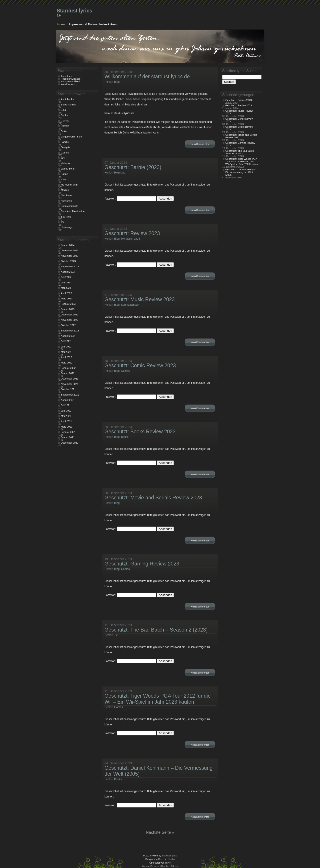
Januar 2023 (68, 309)
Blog (117, 82)
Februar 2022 (68, 368)
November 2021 (70, 384)
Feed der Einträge (71, 79)
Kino (63, 179)
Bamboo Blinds (169, 866)
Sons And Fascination (73, 211)
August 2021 (68, 400)
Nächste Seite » (160, 832)
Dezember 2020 (70, 443)
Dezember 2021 (70, 379)
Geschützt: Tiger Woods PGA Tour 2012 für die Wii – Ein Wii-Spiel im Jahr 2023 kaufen (158, 699)
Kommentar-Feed (70, 81)
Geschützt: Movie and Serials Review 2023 (153, 498)
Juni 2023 (66, 283)
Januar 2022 (68, 373)
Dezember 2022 (70, 315)
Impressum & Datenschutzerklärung (94, 24)
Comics (126, 371)
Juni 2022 (66, 347)
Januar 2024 (68, 245)
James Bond (68, 169)
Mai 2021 (66, 416)
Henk (108, 82)
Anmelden (66, 76)
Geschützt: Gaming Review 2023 (142, 564)
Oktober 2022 (68, 325)
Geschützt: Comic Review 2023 (140, 365)
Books (125, 437)
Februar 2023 (68, 304)
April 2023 (66, 293)
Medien (65, 190)
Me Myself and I (131, 239)
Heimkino (120, 173)
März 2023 (67, 299)
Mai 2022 (66, 352)
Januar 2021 (68, 437)
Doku (64, 131)
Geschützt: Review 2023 (132, 233)
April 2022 (66, 357)
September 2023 (70, 266)
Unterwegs (67, 227)
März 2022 (67, 363)
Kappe (64, 174)
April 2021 (66, 421)
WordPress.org (69, 84)
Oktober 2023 (68, 261)
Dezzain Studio (166, 859)
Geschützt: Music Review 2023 (140, 299)
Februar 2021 (68, 432)
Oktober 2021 (68, 389)
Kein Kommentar (200, 144)
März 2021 (67, 427)
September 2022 (70, 331)
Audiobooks (67, 99)
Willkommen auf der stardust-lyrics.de (147, 77)
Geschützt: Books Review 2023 (140, 432)
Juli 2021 (66, 405)
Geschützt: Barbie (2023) (133, 167)
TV (116, 635)
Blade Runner (68, 105)
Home (61, 24)
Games (125, 569)
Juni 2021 (66, 411)
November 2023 (70, 256)
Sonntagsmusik (130, 305)
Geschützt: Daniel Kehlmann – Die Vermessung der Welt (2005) (242, 172)
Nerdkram (66, 195)
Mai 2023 (66, 288)
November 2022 (70, 320)
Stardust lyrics (74, 11)
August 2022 (68, 336)
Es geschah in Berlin (72, 137)
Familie (65, 142)
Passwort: (130, 199)
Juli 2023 (66, 277)
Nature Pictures (151, 866)
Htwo (168, 863)
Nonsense (66, 201)
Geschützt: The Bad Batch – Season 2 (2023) (156, 630)
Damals (65, 126)
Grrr (63, 158)
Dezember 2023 (70, 250)
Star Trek (66, 217)
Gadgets (66, 147)
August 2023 (68, 272)
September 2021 (70, 395)
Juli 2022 (66, 341)
